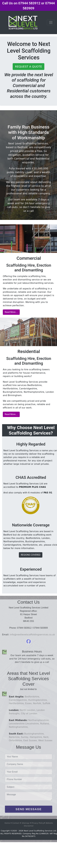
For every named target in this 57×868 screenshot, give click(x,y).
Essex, (29, 703)
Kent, (46, 737)
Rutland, (45, 724)
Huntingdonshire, (38, 700)
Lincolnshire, (32, 724)
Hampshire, (36, 737)
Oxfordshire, (16, 740)
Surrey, (25, 737)
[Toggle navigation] (51, 22)
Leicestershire (17, 724)
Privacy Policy (38, 823)
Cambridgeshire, (18, 700)
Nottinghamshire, (19, 727)
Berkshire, (15, 737)
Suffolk (46, 703)
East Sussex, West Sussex (38, 740)
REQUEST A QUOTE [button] (29, 67)
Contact (16, 823)
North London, (28, 710)
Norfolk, (38, 703)
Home (7, 823)
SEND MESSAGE (29, 809)
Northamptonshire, (39, 720)
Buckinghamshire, (34, 734)
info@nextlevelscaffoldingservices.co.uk (32, 635)
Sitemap (25, 823)
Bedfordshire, (32, 697)
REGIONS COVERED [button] (31, 555)
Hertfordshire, (17, 703)
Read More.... (11, 312)
